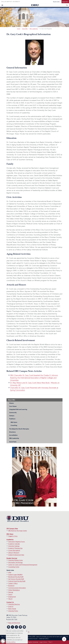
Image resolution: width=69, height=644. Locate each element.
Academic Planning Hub (15, 548)
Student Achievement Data (16, 555)
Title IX (10, 599)
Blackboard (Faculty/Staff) (16, 577)
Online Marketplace (14, 590)
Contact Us (10, 602)
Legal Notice (43, 642)
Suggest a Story (13, 536)
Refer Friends (12, 609)
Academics (10, 540)
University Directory (14, 604)
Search (10, 595)
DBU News (10, 534)
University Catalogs (14, 546)
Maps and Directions (14, 623)
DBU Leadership (34, 29)
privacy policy (11, 642)
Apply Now (65, 2)
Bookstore (11, 586)
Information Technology (15, 563)
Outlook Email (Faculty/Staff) (17, 581)
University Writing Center (16, 560)
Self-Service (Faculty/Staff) (16, 579)
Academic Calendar (14, 544)
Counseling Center (14, 567)
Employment (12, 597)
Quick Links (56, 2)
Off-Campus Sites (12, 529)
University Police (13, 611)
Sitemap (11, 592)
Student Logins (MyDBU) (15, 575)
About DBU (25, 29)
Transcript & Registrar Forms (16, 542)
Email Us (11, 607)
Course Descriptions (14, 550)
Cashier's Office (13, 583)
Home (19, 29)
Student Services (12, 558)
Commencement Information (17, 588)
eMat (10, 572)
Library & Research (14, 553)
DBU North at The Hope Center (18, 531)
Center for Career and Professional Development (23, 565)
